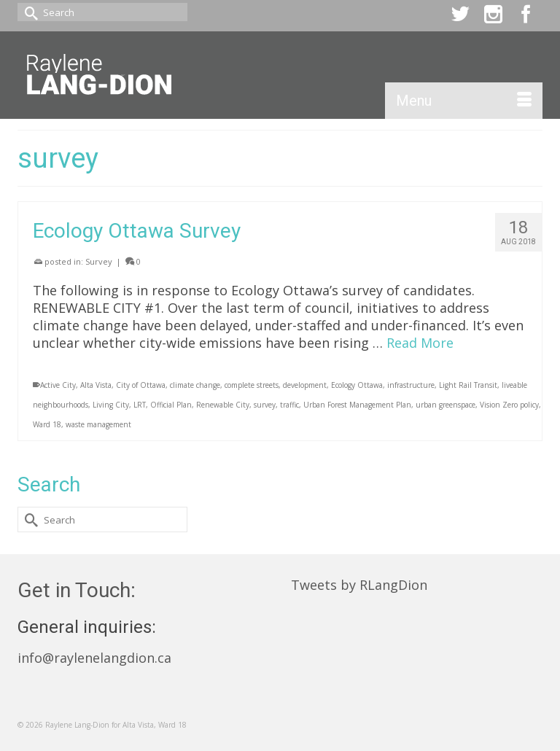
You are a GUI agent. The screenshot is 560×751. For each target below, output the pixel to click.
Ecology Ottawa (357, 385)
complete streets (252, 385)
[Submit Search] (28, 12)
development (305, 385)
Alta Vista (96, 385)
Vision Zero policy (509, 405)
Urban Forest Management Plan (357, 405)
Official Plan (171, 405)
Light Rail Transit (468, 385)
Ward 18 (47, 424)
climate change (195, 385)
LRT (140, 405)
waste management (98, 424)
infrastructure (411, 385)
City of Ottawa (141, 385)
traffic (289, 405)
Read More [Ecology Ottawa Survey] (420, 343)
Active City (58, 385)
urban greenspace (446, 405)
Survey (99, 261)
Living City (111, 405)
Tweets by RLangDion (359, 585)
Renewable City (223, 405)
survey (265, 405)
